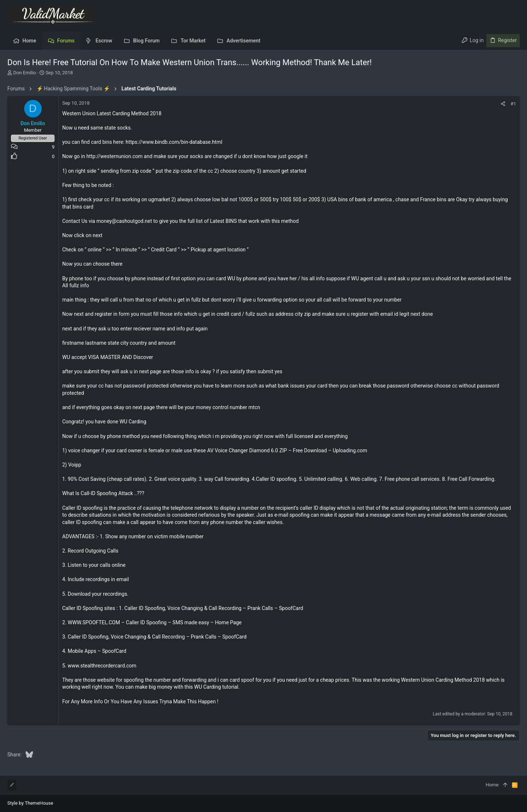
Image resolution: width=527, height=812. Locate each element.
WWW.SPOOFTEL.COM (94, 622)
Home (492, 785)
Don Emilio (25, 73)
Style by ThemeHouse (30, 803)
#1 (513, 104)
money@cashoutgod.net (124, 221)
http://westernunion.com (115, 156)
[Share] (503, 104)
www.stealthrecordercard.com (102, 666)
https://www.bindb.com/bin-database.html (174, 142)
